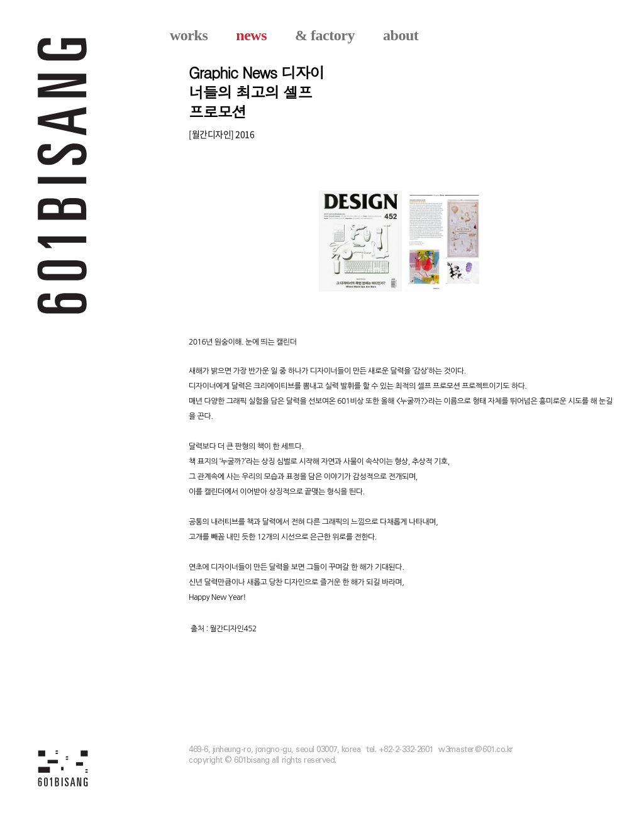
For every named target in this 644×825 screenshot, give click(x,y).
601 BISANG (63, 174)
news (251, 35)
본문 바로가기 (0, 0)
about (401, 35)
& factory (325, 35)
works (189, 35)
